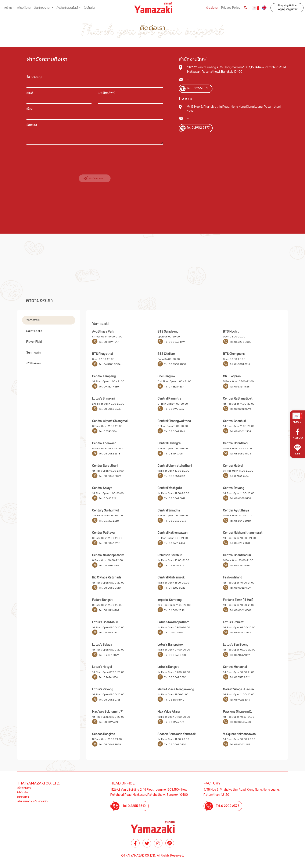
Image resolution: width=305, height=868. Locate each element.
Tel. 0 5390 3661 (108, 431)
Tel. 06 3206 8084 (110, 364)
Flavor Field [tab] (34, 342)
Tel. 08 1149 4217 (109, 342)
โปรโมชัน (22, 792)
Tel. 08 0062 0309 (241, 610)
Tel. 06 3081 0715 (240, 364)
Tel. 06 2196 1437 (109, 633)
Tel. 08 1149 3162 (109, 722)
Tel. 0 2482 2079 (109, 655)
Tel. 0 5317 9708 (173, 454)
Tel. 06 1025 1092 (240, 655)
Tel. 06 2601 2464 (175, 543)
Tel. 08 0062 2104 (240, 431)
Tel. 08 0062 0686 (175, 677)
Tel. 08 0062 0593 (240, 409)
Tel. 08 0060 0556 (110, 409)
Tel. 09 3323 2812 (240, 677)
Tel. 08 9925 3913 (240, 700)
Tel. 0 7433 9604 (239, 476)
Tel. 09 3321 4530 (109, 387)
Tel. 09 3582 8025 (175, 588)
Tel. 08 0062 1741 (174, 431)
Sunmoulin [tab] (33, 353)
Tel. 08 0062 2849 (110, 745)
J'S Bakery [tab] (34, 363)
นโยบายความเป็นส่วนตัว (32, 801)
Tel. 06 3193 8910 (174, 700)
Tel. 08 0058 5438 (240, 498)
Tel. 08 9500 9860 (175, 364)
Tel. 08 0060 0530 (110, 588)
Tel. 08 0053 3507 (175, 476)
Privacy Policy (231, 8)
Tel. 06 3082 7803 (240, 454)
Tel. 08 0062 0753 (110, 700)
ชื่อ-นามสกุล (34, 77)
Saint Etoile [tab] (34, 331)
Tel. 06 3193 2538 (109, 521)
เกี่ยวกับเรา (24, 8)
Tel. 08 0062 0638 (175, 655)
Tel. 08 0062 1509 (240, 588)
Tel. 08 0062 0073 (175, 521)
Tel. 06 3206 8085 (240, 342)
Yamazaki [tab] (33, 320)
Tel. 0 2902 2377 (198, 128)
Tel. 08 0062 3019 (175, 498)
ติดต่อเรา (212, 8)
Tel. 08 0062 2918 (110, 543)
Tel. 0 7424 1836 (108, 677)
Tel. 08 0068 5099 (110, 476)
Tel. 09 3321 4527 (174, 566)
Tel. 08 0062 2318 (110, 454)
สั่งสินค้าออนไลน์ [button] (67, 8)
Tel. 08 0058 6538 (240, 722)
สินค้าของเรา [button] (42, 8)
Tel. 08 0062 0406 (175, 745)
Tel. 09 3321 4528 (240, 566)
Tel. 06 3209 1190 (240, 543)
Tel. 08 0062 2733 (240, 633)
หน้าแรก (9, 8)
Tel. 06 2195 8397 (174, 409)
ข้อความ (32, 125)
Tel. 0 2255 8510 (198, 88)
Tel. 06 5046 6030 (240, 521)
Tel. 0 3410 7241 (108, 498)
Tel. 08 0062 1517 (240, 745)
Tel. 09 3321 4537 (174, 387)
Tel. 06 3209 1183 (109, 566)
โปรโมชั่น (89, 8)
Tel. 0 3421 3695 (173, 633)
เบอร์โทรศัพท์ (106, 93)
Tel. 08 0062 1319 (174, 342)
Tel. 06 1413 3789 (174, 722)
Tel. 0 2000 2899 (174, 610)
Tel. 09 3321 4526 (240, 387)
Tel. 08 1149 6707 (109, 610)
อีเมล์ (30, 93)
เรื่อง (30, 109)
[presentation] (59, 156)
